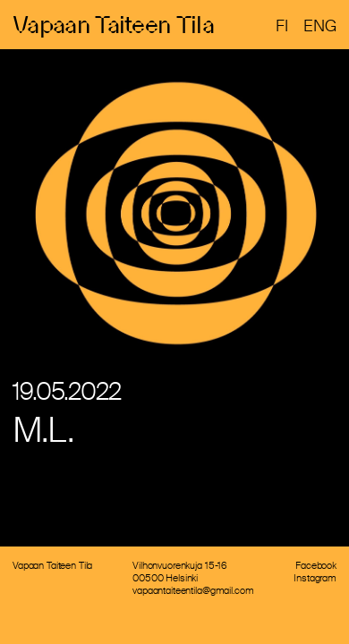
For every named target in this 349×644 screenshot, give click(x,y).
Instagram (315, 578)
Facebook (316, 565)
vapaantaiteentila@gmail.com (193, 590)
